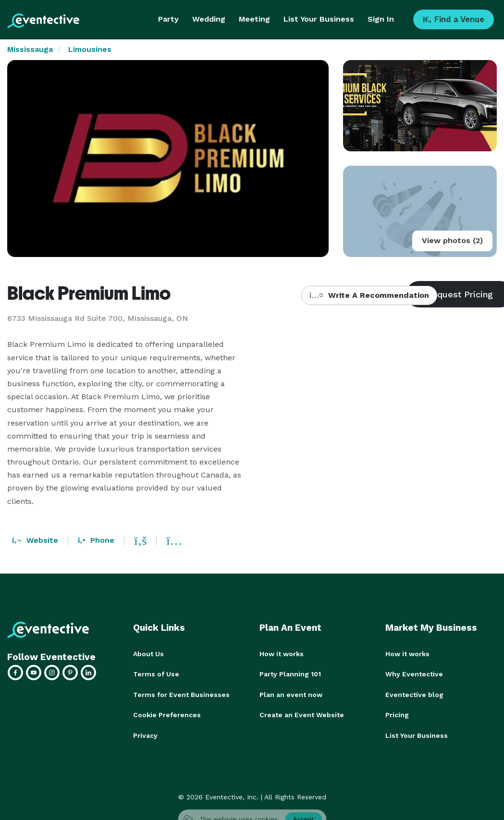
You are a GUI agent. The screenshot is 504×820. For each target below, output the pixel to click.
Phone (96, 540)
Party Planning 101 (290, 674)
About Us (148, 654)
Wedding (209, 19)
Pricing (397, 714)
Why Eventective (414, 674)
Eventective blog (414, 694)
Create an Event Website (302, 714)
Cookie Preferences (167, 714)
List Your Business (319, 19)
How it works (282, 654)
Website (35, 540)
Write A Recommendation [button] (369, 295)
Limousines (90, 49)
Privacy (145, 734)
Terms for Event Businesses (181, 694)
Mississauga (30, 49)
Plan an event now (291, 694)
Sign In (381, 19)
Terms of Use (156, 674)
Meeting (254, 19)
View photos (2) (452, 240)
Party (168, 19)
